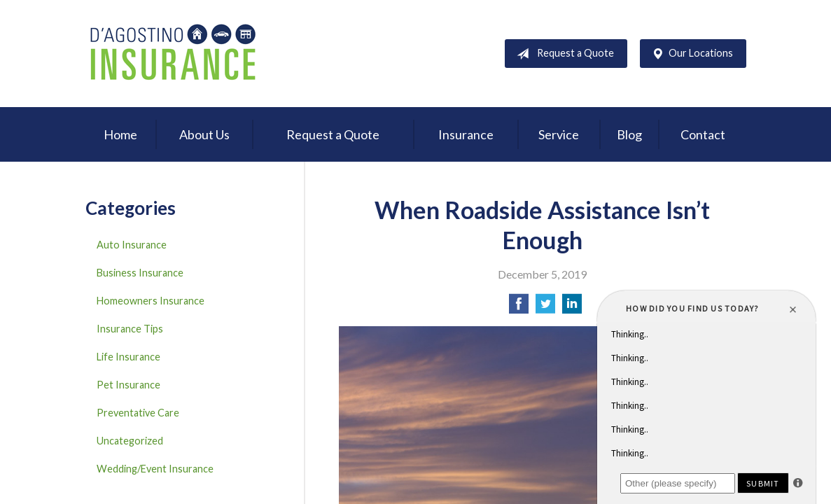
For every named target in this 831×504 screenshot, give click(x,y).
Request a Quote (563, 54)
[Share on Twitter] (545, 308)
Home (120, 134)
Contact (703, 134)
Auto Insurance (132, 245)
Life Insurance (128, 357)
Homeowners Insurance (151, 301)
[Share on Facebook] (519, 308)
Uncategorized (130, 441)
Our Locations (690, 54)
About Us (204, 134)
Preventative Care (138, 413)
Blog (629, 134)
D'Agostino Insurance (173, 54)
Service (559, 134)
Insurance (466, 134)
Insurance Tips (130, 329)
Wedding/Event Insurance (155, 469)
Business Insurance (140, 273)
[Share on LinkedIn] (572, 308)
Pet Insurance (128, 385)
